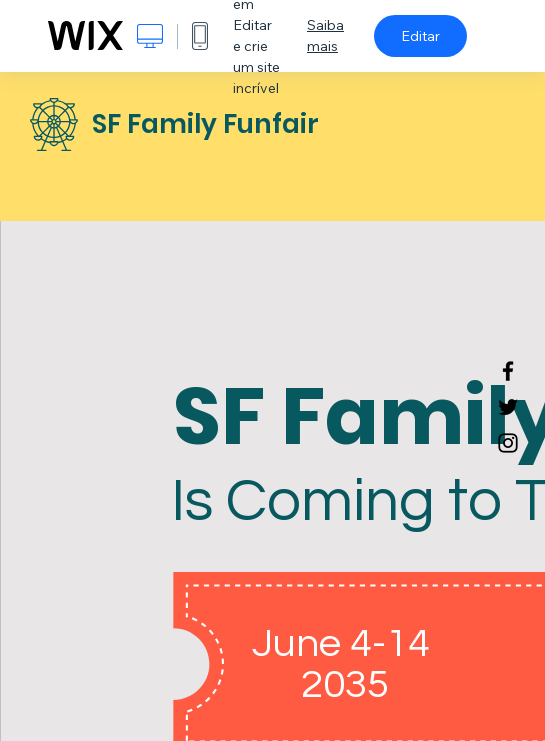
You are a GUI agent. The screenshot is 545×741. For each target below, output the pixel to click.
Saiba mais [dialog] (325, 35)
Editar (420, 36)
